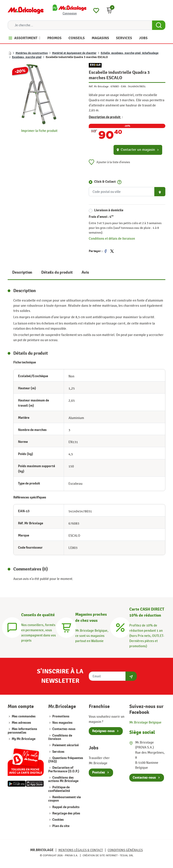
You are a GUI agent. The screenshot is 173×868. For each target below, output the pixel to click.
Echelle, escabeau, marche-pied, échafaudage (130, 53)
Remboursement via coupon (65, 799)
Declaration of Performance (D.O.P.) (64, 769)
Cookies (58, 820)
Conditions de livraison (60, 737)
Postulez (99, 772)
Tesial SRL (127, 855)
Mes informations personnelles (22, 731)
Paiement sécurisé (65, 745)
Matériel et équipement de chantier (74, 53)
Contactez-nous (64, 729)
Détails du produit (57, 272)
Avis (85, 272)
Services (58, 752)
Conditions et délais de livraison (112, 239)
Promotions (60, 716)
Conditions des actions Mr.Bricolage (63, 779)
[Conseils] (12, 627)
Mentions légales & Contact (81, 850)
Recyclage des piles (66, 813)
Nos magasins (62, 723)
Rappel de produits (66, 807)
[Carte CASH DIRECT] (120, 627)
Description (22, 272)
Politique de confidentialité (59, 789)
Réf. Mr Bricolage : (99, 86)
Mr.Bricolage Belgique (145, 722)
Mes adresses (21, 723)
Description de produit (106, 117)
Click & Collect (105, 182)
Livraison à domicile (109, 210)
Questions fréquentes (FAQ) (66, 760)
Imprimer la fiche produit (39, 131)
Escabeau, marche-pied (27, 57)
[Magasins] (66, 627)
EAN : (124, 86)
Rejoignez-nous (103, 731)
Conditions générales (125, 850)
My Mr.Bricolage (24, 739)
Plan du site (60, 826)
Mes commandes (24, 716)
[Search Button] (159, 25)
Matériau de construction (32, 53)
